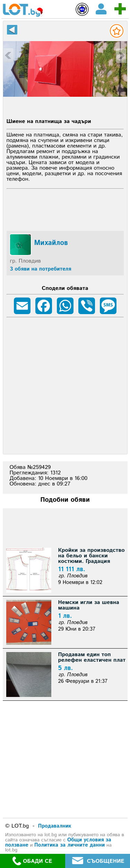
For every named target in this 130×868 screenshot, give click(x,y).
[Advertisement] (65, 209)
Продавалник (55, 826)
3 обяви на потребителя (41, 269)
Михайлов (51, 243)
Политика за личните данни (70, 845)
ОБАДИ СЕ (32, 861)
